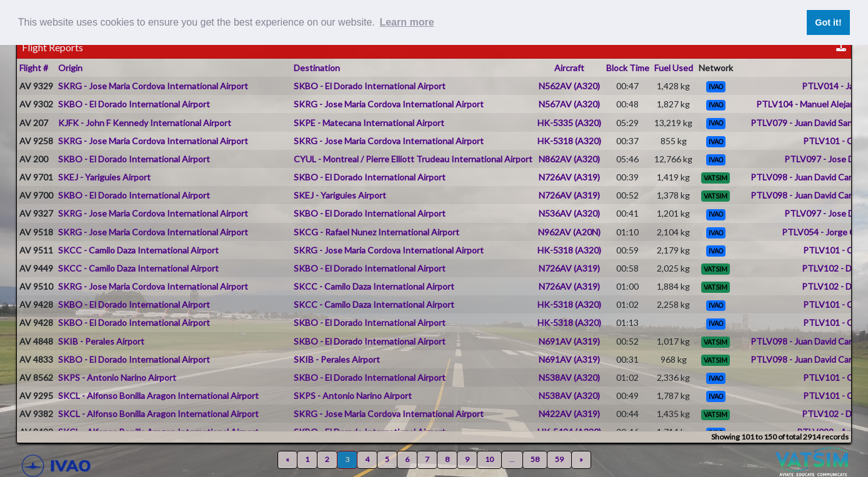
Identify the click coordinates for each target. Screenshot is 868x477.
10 (489, 459)
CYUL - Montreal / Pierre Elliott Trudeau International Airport (413, 159)
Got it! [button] (828, 22)
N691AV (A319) (569, 341)
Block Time (628, 68)
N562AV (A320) (569, 86)
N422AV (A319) (569, 414)
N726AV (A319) (569, 177)
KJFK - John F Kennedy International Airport (145, 123)
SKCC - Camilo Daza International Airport (138, 250)
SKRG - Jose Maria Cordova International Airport (153, 86)
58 (535, 459)
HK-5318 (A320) (569, 141)
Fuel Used (674, 68)
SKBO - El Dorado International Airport (370, 86)
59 (559, 459)
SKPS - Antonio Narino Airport (117, 377)
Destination (317, 68)
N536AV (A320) (569, 213)
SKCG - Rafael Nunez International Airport (377, 232)
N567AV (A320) (569, 104)
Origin (70, 68)
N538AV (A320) (569, 377)
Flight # (34, 68)
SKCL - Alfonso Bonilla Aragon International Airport (158, 396)
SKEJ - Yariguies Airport (104, 177)
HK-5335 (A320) (569, 123)
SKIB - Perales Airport (101, 341)
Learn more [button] (407, 22)
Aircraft (569, 68)
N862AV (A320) (569, 159)
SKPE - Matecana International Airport (369, 123)
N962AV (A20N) (569, 232)
